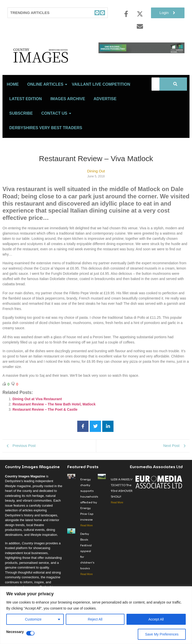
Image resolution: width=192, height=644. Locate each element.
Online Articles (46, 91)
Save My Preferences (162, 634)
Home (13, 91)
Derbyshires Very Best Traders (46, 135)
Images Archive (68, 106)
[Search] (155, 91)
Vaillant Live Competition (101, 91)
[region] (96, 615)
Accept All (156, 619)
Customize (33, 619)
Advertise (105, 106)
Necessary (15, 632)
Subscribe (21, 120)
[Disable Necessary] (30, 633)
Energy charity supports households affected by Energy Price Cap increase (89, 506)
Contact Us (55, 120)
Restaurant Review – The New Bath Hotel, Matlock (54, 411)
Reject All (95, 619)
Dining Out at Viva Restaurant (37, 406)
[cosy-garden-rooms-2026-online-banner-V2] (141, 52)
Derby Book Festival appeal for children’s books (87, 558)
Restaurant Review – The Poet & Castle (45, 416)
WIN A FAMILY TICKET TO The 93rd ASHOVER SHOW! (122, 495)
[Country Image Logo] (50, 59)
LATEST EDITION (25, 106)
